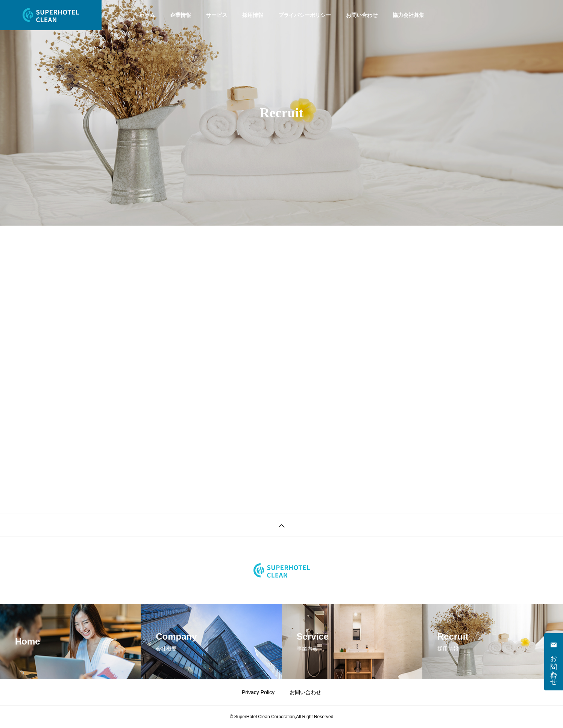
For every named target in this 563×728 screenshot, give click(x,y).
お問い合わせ (362, 15)
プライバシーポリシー (305, 15)
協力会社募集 (408, 15)
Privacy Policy (258, 692)
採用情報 (253, 15)
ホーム (147, 15)
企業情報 (181, 15)
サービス (217, 15)
